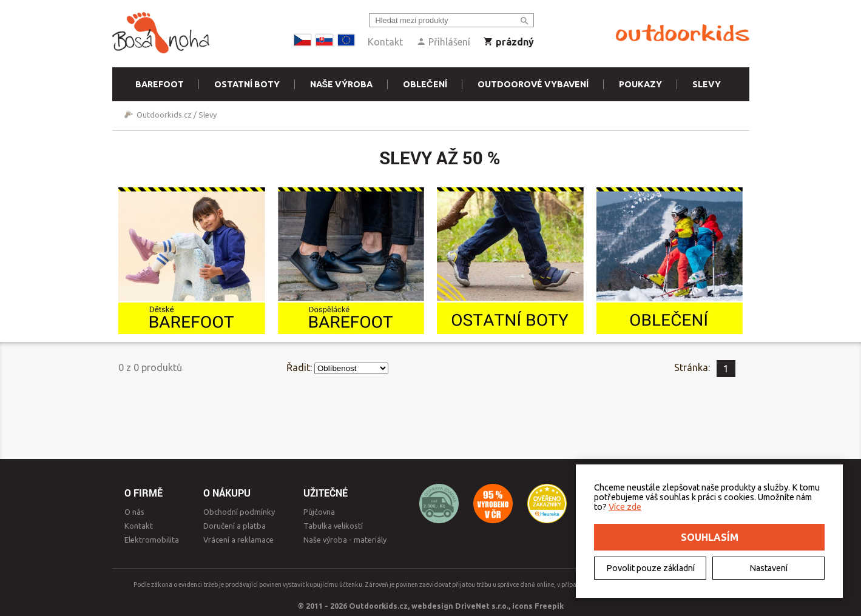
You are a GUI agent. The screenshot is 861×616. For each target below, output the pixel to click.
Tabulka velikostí (333, 526)
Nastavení (768, 568)
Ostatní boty (247, 84)
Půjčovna (319, 512)
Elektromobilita (152, 540)
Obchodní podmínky (239, 512)
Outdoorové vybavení (533, 84)
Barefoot (160, 84)
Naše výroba (342, 84)
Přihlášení (443, 42)
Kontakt (385, 42)
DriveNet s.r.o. (482, 606)
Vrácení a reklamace (238, 540)
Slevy (707, 84)
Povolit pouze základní (650, 568)
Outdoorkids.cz (164, 115)
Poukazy (640, 84)
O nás (134, 512)
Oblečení (425, 84)
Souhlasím (710, 537)
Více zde (625, 507)
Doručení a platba (235, 526)
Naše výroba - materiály (345, 540)
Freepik (549, 606)
